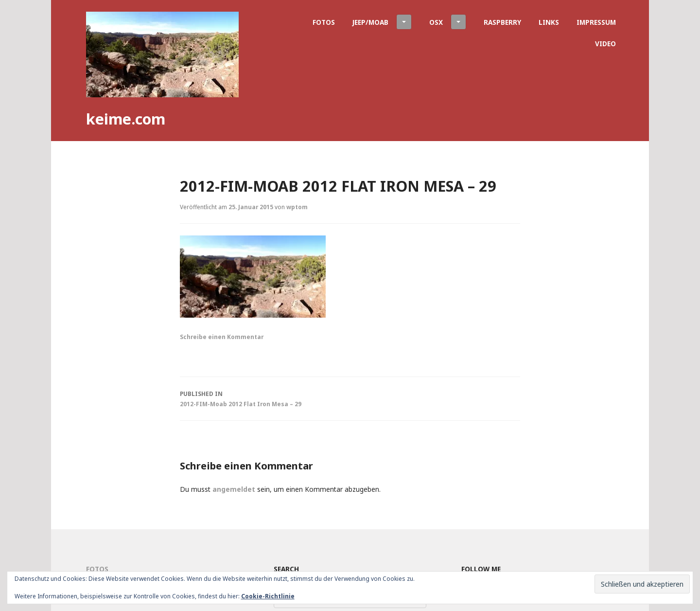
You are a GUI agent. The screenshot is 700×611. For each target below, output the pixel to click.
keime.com (126, 119)
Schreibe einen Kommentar (222, 337)
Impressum (596, 22)
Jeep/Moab (382, 22)
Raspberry (502, 22)
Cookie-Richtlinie (268, 596)
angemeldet (234, 489)
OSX (448, 22)
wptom (297, 207)
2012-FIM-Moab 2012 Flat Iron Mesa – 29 (350, 398)
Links (549, 22)
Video (605, 44)
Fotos (324, 22)
